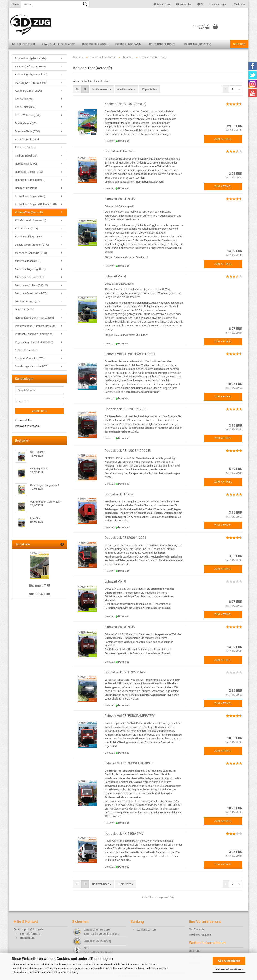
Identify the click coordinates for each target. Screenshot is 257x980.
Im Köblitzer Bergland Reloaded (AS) (36, 204)
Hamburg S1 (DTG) (26, 164)
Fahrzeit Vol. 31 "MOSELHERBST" (129, 763)
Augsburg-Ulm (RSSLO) (28, 91)
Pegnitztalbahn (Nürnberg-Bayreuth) (36, 326)
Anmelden (39, 411)
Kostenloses (162, 4)
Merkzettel (239, 4)
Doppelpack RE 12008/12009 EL (128, 451)
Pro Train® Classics (162, 44)
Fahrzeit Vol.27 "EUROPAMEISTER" (130, 716)
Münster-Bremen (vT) (27, 301)
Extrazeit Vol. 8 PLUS (120, 627)
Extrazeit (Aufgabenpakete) (31, 58)
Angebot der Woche (95, 44)
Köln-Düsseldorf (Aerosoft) (31, 220)
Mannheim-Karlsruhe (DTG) (31, 253)
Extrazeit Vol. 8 (115, 581)
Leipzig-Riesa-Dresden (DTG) (32, 245)
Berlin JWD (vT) (24, 99)
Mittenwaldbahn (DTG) (28, 261)
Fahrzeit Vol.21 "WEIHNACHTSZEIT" (130, 354)
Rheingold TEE (39, 586)
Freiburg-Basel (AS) (26, 156)
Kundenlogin (218, 4)
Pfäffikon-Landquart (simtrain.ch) (34, 334)
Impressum (27, 938)
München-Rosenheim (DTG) (31, 293)
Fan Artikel (184, 4)
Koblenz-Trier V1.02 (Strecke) (125, 104)
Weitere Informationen (229, 969)
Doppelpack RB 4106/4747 (124, 834)
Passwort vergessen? (27, 426)
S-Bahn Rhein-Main (26, 350)
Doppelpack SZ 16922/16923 (126, 672)
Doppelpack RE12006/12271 (125, 538)
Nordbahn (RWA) (25, 309)
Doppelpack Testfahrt (120, 151)
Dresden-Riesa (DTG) (27, 131)
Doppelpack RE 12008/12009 (126, 409)
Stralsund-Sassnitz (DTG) (30, 358)
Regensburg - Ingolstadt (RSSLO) (34, 342)
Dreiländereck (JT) (26, 123)
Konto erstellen (24, 420)
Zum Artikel (223, 139)
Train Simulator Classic (59, 44)
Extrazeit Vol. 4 (115, 276)
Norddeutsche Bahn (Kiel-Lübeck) (35, 318)
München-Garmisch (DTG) (30, 277)
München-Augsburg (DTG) (30, 269)
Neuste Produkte (24, 44)
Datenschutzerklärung (66, 972)
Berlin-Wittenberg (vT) (28, 115)
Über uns (239, 44)
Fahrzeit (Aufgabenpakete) (30, 66)
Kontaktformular (31, 934)
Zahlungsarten (146, 930)
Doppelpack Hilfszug (120, 494)
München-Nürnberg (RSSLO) (31, 285)
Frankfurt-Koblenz (25, 147)
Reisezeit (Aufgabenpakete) (31, 74)
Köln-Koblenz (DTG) (26, 229)
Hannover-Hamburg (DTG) (30, 180)
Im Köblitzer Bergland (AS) (30, 196)
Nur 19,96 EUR (39, 594)
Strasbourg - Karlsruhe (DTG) (32, 366)
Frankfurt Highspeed (27, 139)
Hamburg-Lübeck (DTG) (29, 172)
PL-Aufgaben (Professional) (31, 83)
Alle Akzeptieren (229, 961)
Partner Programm (128, 44)
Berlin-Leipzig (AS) (26, 107)
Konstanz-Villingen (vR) (28, 237)
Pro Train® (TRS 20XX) (197, 44)
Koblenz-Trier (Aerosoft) (29, 212)
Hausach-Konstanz (26, 188)
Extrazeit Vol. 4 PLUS (120, 199)
